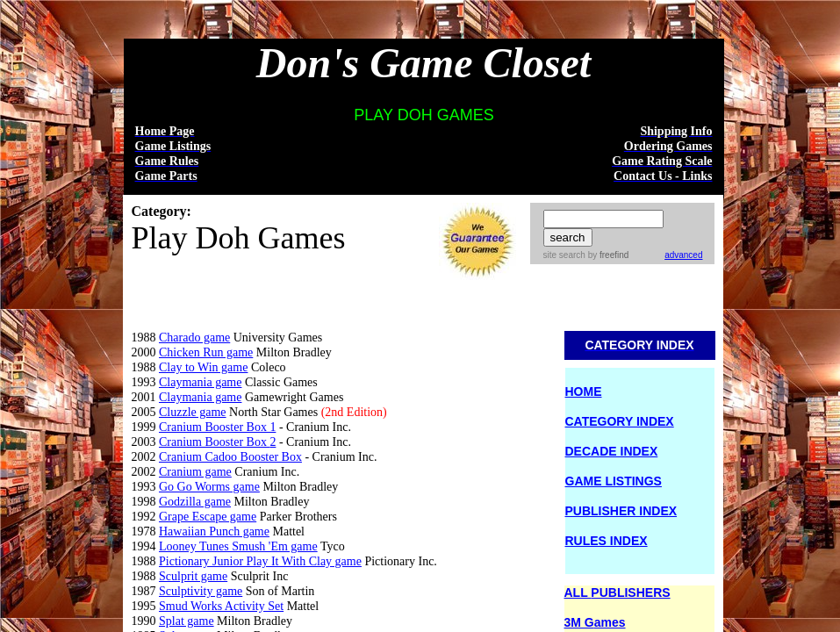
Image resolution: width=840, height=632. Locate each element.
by (607, 255)
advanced (683, 255)
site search (564, 255)
